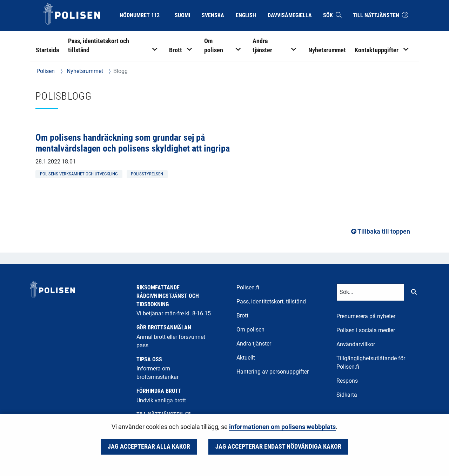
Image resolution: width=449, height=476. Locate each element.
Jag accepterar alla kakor (149, 447)
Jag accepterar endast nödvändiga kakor (278, 447)
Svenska (216, 15)
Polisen (46, 71)
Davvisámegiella (290, 15)
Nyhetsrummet (84, 71)
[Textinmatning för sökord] (370, 292)
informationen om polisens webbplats (282, 427)
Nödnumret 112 (140, 15)
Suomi (185, 15)
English (249, 15)
